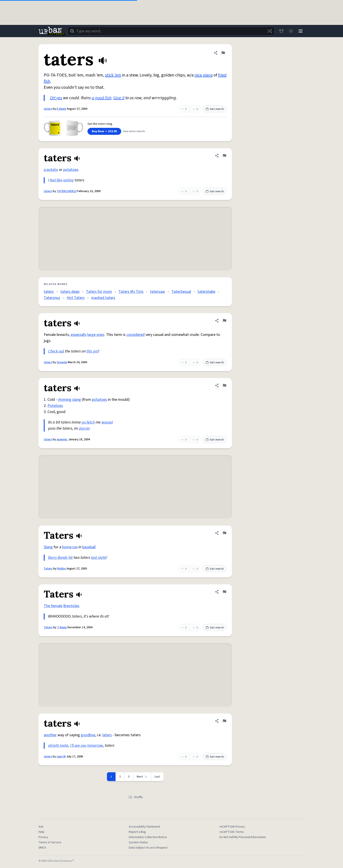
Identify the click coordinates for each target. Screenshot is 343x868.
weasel (107, 422)
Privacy (43, 837)
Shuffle (135, 797)
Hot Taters (76, 298)
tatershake (206, 292)
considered (136, 335)
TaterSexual (181, 292)
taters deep (70, 292)
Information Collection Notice (148, 837)
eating (68, 180)
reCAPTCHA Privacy (232, 827)
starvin (84, 428)
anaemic (62, 439)
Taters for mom (99, 292)
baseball (89, 547)
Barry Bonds (58, 558)
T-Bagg (62, 627)
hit (71, 558)
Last (157, 777)
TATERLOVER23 (67, 191)
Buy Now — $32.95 (104, 131)
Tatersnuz (52, 298)
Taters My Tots (131, 292)
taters (48, 109)
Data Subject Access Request (148, 848)
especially (79, 335)
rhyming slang (69, 400)
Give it (119, 98)
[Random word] (269, 31)
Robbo (61, 569)
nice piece (204, 75)
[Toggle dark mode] (291, 31)
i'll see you (78, 746)
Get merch (215, 109)
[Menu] (301, 31)
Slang (48, 547)
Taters (48, 569)
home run (70, 547)
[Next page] (142, 777)
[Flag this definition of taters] (223, 53)
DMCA (42, 848)
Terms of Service (50, 842)
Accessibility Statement (144, 827)
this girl (92, 351)
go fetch (88, 422)
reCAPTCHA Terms (232, 832)
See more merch (134, 131)
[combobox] (171, 31)
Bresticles (71, 606)
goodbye (88, 735)
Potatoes (55, 406)
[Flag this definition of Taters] (224, 533)
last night (99, 558)
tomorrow (95, 746)
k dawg (61, 109)
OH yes (56, 98)
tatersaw (157, 292)
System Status (138, 842)
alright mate (58, 746)
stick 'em (113, 75)
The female (53, 606)
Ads (41, 827)
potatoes (71, 170)
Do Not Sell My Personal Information (243, 837)
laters (107, 735)
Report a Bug (137, 832)
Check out (56, 351)
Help (41, 832)
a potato (51, 170)
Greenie (62, 362)
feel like (56, 180)
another (50, 735)
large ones (96, 335)
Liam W (61, 757)
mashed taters (103, 298)
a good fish (101, 98)
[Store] (281, 31)
